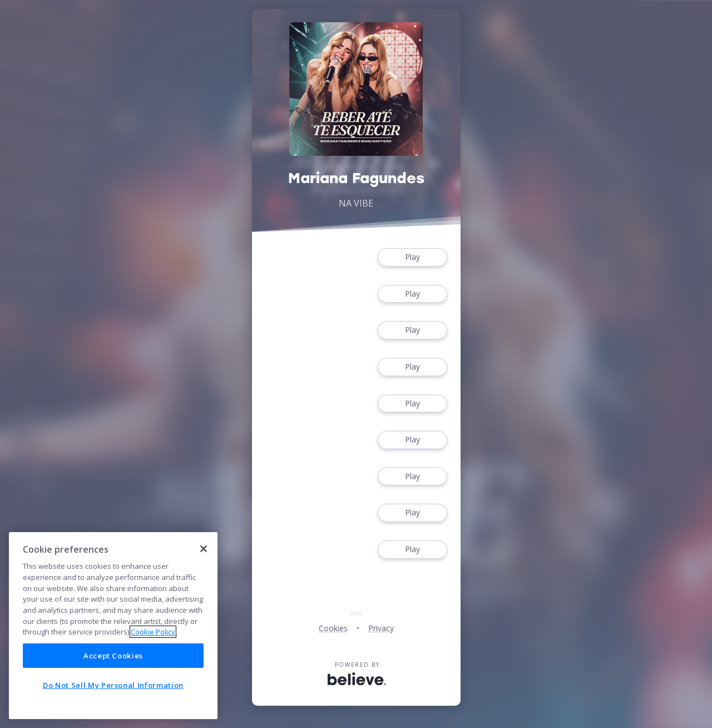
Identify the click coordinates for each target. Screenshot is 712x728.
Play (412, 257)
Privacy (381, 628)
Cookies (333, 628)
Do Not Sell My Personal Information (113, 685)
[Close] (204, 549)
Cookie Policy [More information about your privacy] (153, 632)
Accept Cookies (113, 656)
